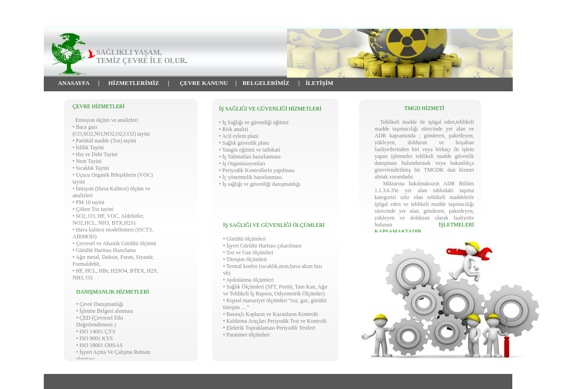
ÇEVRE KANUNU (204, 83)
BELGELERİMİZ (266, 83)
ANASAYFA (74, 83)
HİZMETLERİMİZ (134, 83)
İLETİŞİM (320, 83)
